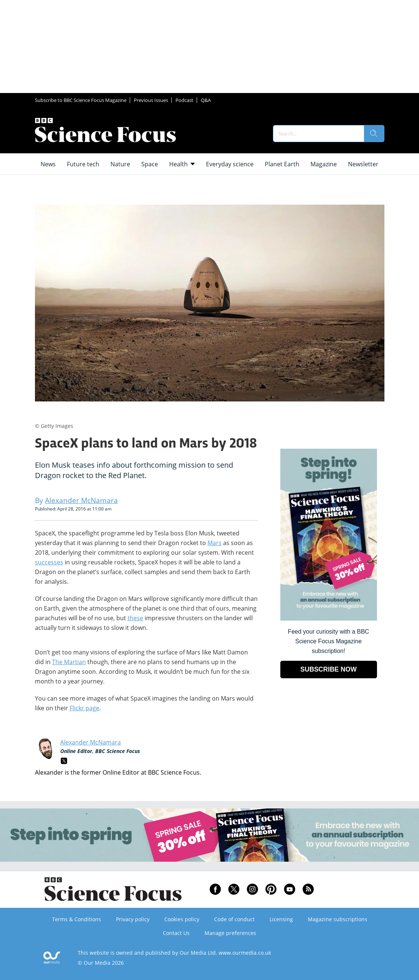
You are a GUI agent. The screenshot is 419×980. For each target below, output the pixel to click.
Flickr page (84, 708)
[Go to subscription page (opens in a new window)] (329, 619)
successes (49, 562)
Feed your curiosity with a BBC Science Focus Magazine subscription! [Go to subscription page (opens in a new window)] (328, 641)
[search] (374, 134)
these (135, 618)
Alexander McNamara (91, 742)
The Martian (69, 662)
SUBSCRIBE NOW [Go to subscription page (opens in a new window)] (329, 669)
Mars (215, 543)
